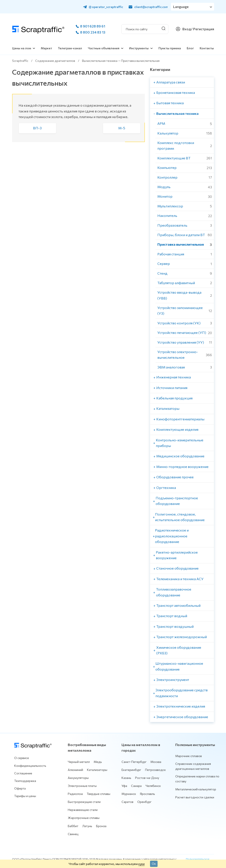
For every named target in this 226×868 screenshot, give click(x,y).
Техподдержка (25, 781)
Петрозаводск (155, 770)
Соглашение (23, 773)
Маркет (46, 48)
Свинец (73, 834)
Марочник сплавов (189, 756)
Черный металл (79, 762)
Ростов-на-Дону (147, 778)
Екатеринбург (131, 770)
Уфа (124, 786)
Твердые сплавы (99, 794)
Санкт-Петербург (134, 762)
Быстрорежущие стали (84, 802)
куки (141, 864)
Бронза (101, 826)
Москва (156, 762)
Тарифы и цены (25, 796)
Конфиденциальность (30, 766)
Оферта (20, 788)
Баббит (73, 826)
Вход (187, 29)
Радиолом (75, 794)
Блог (190, 48)
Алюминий (75, 770)
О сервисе (22, 758)
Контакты (207, 48)
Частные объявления (104, 48)
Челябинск (153, 786)
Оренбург (144, 802)
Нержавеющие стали (83, 810)
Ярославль (147, 794)
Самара (136, 786)
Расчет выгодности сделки (195, 797)
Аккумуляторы (78, 778)
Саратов (127, 802)
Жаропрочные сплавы (84, 818)
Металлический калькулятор (196, 789)
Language (181, 7)
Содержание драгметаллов (55, 61)
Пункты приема (170, 48)
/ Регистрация (203, 29)
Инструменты (139, 48)
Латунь (87, 826)
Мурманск (129, 794)
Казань (126, 778)
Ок (154, 863)
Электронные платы (82, 786)
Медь (98, 762)
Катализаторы (97, 770)
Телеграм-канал (70, 48)
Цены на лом (22, 48)
